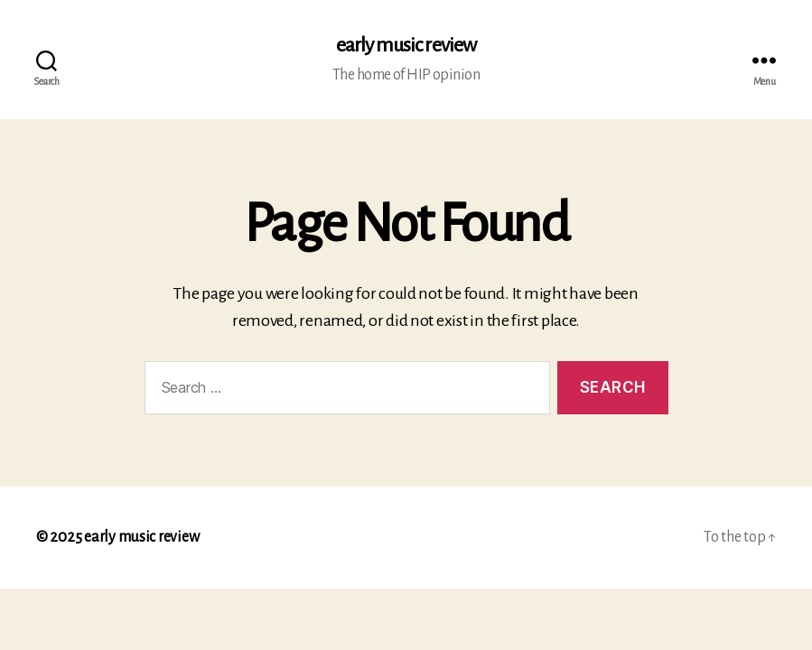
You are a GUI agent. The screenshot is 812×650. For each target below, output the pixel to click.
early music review (406, 45)
